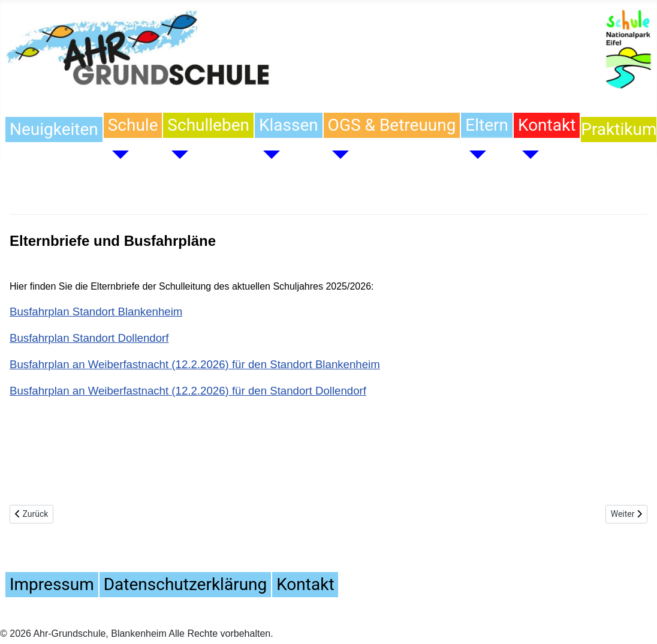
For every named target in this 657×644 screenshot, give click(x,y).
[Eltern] (474, 155)
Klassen (289, 125)
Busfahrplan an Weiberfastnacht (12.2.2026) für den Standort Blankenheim (195, 364)
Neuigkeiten (54, 129)
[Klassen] (267, 155)
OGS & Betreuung (392, 125)
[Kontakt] (526, 155)
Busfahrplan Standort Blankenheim (96, 312)
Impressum (52, 584)
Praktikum (619, 129)
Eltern (487, 125)
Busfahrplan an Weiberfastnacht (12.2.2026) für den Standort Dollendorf (188, 391)
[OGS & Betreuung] (336, 155)
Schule (133, 125)
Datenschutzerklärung (185, 584)
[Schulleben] (176, 155)
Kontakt (547, 125)
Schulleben (208, 125)
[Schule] (116, 155)
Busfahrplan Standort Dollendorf (89, 338)
